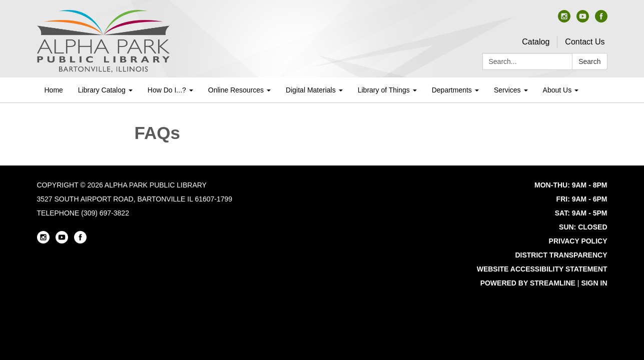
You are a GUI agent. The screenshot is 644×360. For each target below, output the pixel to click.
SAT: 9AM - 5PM (581, 213)
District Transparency (561, 255)
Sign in (594, 283)
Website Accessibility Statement (542, 269)
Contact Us (585, 42)
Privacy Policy (578, 241)
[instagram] (564, 20)
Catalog (536, 42)
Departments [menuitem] (452, 90)
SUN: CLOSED (583, 227)
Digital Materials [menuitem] (311, 90)
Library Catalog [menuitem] (102, 90)
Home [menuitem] (54, 90)
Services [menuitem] (507, 90)
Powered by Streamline (528, 283)
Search (589, 61)
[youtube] (583, 20)
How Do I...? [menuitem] (167, 90)
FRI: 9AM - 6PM (582, 199)
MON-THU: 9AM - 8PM (571, 185)
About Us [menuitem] (557, 90)
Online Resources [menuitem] (236, 90)
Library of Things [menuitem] (384, 90)
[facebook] (601, 20)
